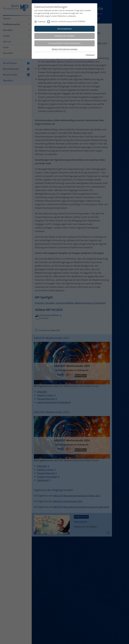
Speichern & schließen (64, 36)
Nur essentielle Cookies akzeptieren (64, 43)
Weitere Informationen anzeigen (65, 49)
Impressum (90, 55)
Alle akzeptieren (64, 29)
